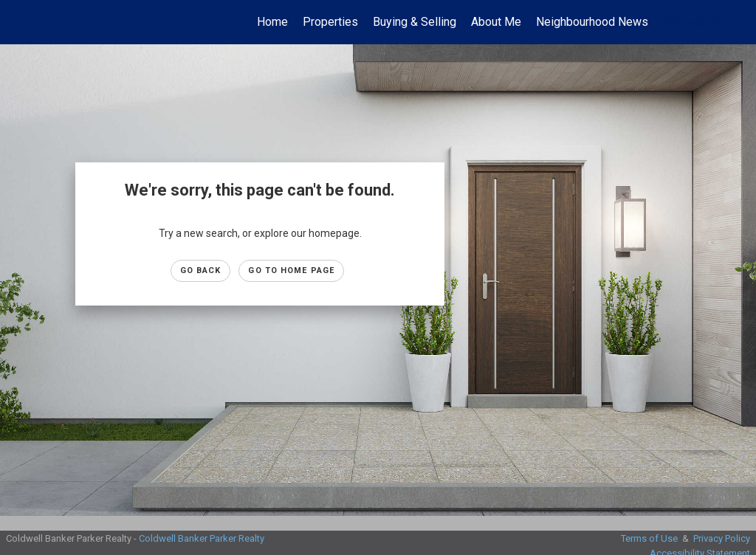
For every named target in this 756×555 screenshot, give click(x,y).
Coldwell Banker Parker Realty (202, 538)
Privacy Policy (722, 538)
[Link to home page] (28, 22)
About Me (496, 22)
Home (272, 22)
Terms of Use (649, 538)
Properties (330, 22)
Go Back (201, 270)
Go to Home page (291, 270)
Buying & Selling (415, 22)
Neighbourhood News (592, 22)
